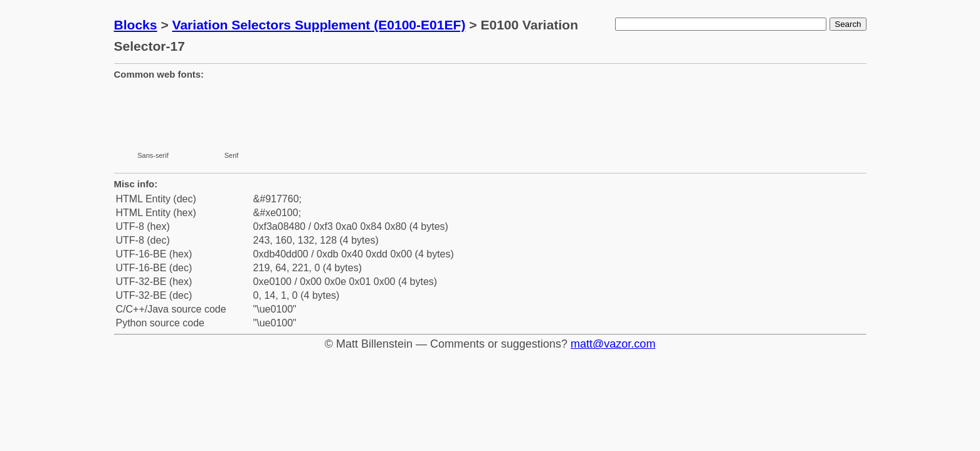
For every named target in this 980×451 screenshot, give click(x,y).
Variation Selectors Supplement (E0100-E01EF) (319, 25)
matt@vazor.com (613, 344)
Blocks (136, 25)
